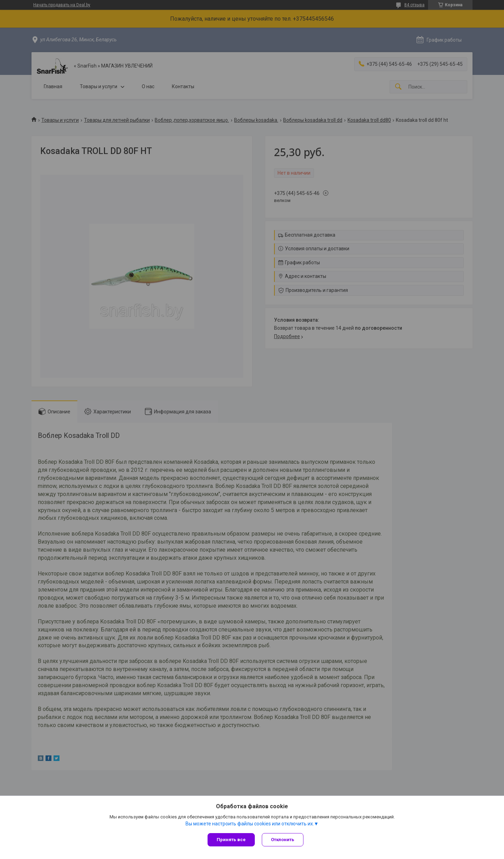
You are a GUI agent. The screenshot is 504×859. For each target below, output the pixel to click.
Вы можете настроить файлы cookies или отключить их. (250, 824)
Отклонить (283, 840)
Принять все (231, 840)
